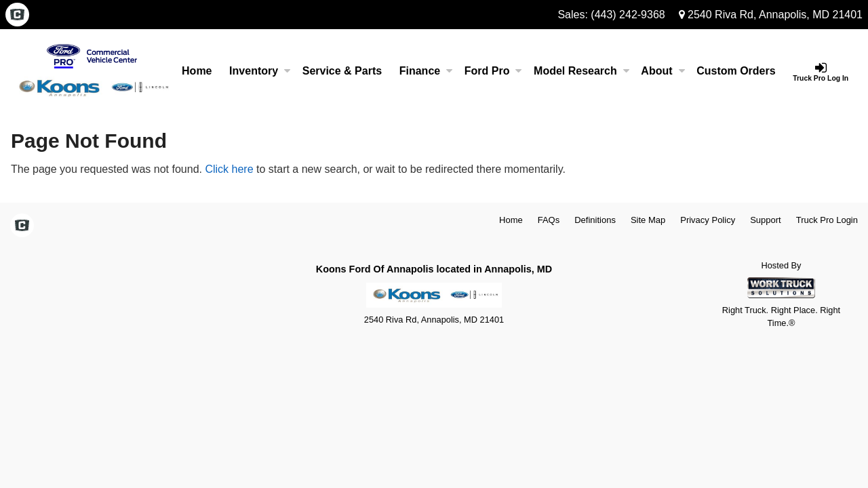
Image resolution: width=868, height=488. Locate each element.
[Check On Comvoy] (17, 16)
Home (197, 71)
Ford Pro (493, 71)
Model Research (581, 71)
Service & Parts (342, 71)
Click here (229, 169)
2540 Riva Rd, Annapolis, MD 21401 (771, 15)
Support (766, 220)
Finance (426, 71)
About (663, 71)
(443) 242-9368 (628, 15)
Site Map (648, 220)
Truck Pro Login (827, 220)
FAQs (549, 220)
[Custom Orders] (736, 71)
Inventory (260, 71)
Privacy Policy (708, 220)
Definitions (595, 220)
